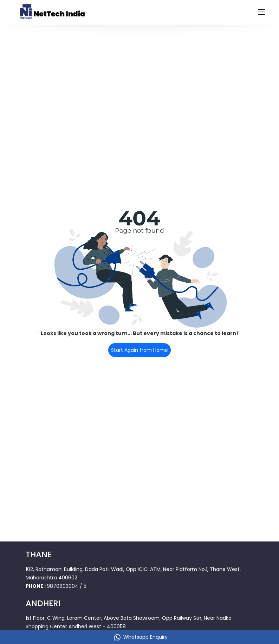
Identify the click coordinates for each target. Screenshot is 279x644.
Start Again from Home (139, 350)
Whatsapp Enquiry (141, 637)
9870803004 (63, 586)
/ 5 (83, 586)
